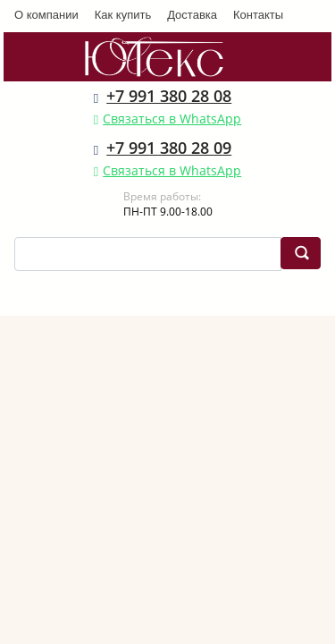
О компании (46, 15)
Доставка (192, 15)
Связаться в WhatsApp (172, 119)
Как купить (123, 15)
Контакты (258, 15)
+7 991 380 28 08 (169, 96)
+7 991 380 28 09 (169, 148)
